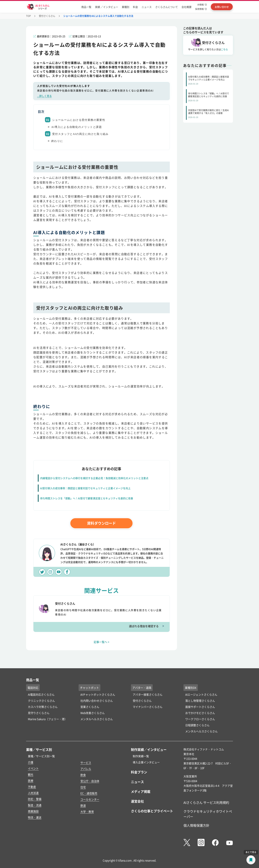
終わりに (57, 141)
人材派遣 (33, 793)
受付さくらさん (47, 16)
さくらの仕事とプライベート (152, 811)
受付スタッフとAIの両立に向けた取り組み (80, 134)
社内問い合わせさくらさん (97, 701)
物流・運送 (35, 817)
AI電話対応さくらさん (41, 694)
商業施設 (33, 811)
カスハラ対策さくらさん (43, 707)
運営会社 (137, 801)
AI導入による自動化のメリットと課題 (77, 127)
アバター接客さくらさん (148, 694)
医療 (31, 781)
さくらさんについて (167, 7)
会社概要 (187, 7)
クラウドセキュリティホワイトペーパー (208, 814)
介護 (31, 762)
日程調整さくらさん (197, 725)
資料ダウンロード (101, 523)
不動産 (32, 787)
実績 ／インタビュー (107, 7)
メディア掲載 (141, 791)
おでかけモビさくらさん (200, 713)
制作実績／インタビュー (149, 749)
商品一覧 (86, 7)
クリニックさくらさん (41, 701)
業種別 (126, 7)
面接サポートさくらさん (200, 707)
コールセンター (90, 799)
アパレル (86, 769)
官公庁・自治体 (90, 781)
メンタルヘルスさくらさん (97, 719)
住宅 (83, 787)
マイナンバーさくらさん (148, 707)
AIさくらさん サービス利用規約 (206, 802)
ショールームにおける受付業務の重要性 (79, 120)
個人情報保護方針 (196, 825)
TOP (28, 16)
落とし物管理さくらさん (200, 701)
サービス (86, 763)
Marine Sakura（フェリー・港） (47, 719)
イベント (33, 768)
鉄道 (83, 805)
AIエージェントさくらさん (201, 694)
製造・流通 (35, 805)
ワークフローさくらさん (200, 719)
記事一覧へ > (102, 642)
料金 (135, 7)
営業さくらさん (90, 707)
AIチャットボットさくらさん (98, 694)
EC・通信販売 (89, 793)
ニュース (147, 7)
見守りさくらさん (39, 713)
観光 (31, 774)
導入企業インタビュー (146, 762)
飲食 (83, 775)
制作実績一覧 (141, 756)
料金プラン (139, 772)
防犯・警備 (35, 799)
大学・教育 (87, 812)
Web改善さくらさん (93, 713)
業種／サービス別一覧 (41, 756)
